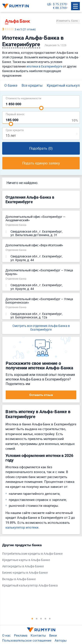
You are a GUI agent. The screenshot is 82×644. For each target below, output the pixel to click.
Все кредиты (32, 85)
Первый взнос (15, 114)
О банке (11, 85)
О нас (6, 635)
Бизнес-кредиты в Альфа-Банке (25, 573)
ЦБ (49, 4)
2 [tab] (37, 619)
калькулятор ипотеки (22, 527)
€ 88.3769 (60, 8)
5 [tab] (50, 619)
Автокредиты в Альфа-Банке (23, 566)
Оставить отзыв (41, 395)
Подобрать (41, 148)
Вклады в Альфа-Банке (19, 579)
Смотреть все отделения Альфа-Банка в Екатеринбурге (41, 328)
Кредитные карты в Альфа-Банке (26, 560)
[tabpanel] (39, 566)
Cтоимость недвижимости (24, 98)
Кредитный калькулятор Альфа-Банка (30, 586)
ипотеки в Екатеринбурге (44, 66)
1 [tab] (32, 619)
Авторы (61, 640)
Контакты (38, 635)
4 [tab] (45, 619)
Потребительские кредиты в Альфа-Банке (32, 554)
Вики (53, 635)
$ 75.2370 (60, 4)
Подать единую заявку (41, 163)
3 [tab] (41, 619)
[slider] (41, 108)
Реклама (21, 635)
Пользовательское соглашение (27, 640)
